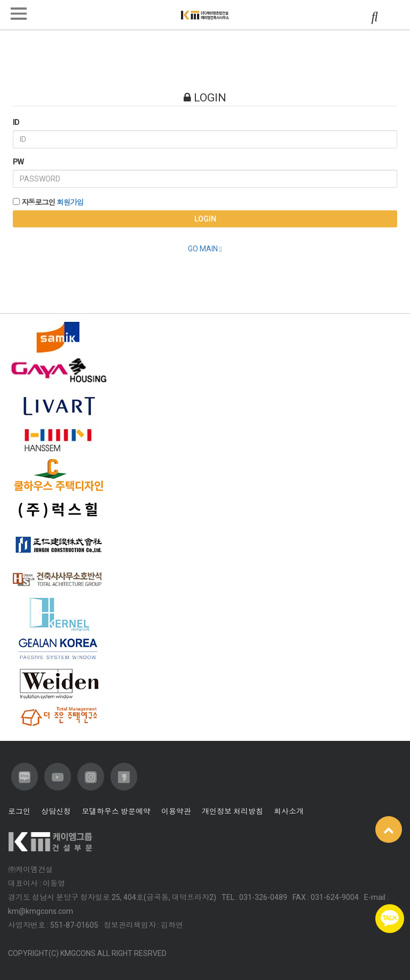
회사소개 (289, 811)
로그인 (19, 811)
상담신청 (56, 811)
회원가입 (70, 202)
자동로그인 (38, 202)
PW (18, 162)
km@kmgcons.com (41, 911)
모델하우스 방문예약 (116, 811)
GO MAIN (205, 249)
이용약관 (176, 811)
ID (16, 122)
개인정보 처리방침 (232, 811)
